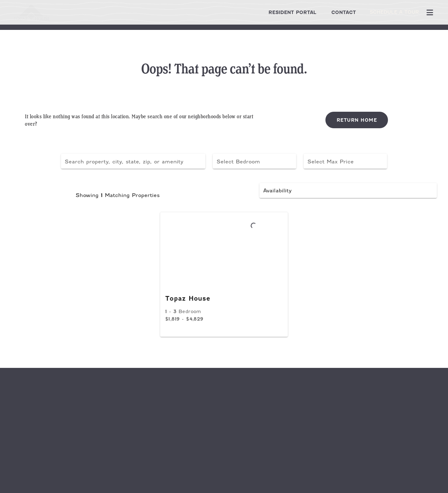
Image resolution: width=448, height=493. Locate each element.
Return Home (357, 120)
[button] (254, 161)
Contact (334, 12)
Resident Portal (282, 12)
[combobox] (133, 161)
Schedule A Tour (389, 12)
